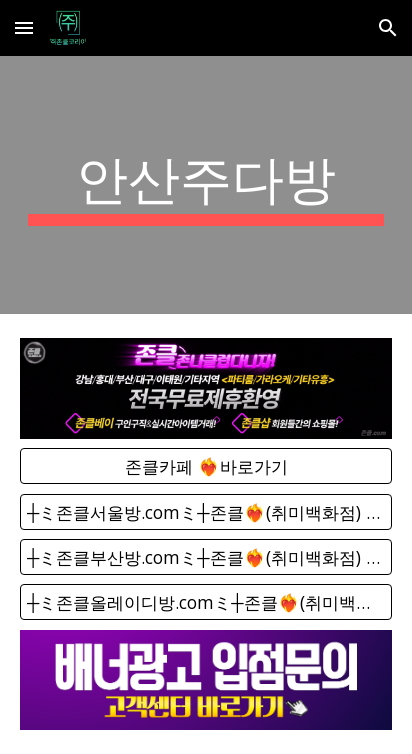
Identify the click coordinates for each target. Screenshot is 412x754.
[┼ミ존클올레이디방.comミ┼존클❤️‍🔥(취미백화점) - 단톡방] (206, 602)
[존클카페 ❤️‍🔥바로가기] (206, 466)
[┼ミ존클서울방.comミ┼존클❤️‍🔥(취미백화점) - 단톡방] (206, 511)
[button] (24, 27)
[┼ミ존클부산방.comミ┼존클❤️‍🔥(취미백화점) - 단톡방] (206, 557)
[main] (206, 185)
